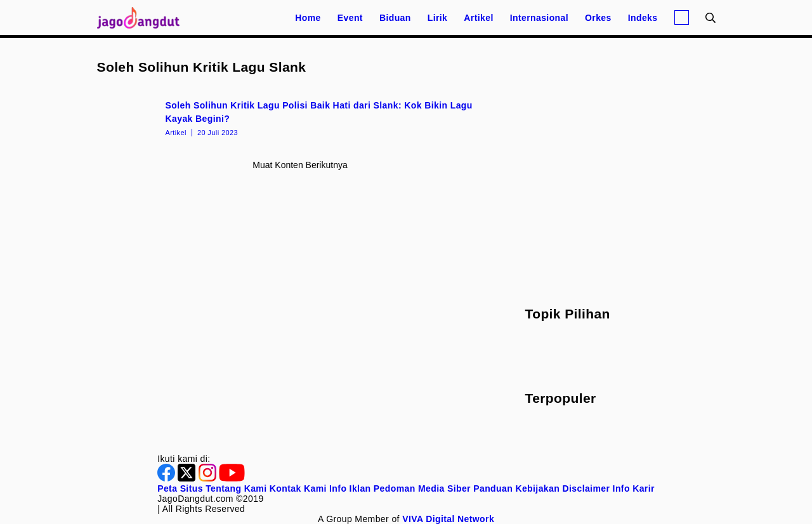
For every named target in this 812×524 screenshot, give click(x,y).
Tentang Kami (236, 488)
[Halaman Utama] (143, 17)
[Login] (682, 17)
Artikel (478, 18)
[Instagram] (209, 478)
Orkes (598, 18)
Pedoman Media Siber (422, 488)
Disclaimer (586, 488)
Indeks (643, 18)
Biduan (395, 18)
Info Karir (634, 488)
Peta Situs (180, 488)
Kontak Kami (298, 488)
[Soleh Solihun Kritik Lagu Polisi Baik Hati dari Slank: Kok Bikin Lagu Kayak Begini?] (300, 117)
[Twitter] (188, 478)
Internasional (539, 18)
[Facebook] (167, 478)
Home (308, 18)
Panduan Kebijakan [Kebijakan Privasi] (516, 488)
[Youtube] (232, 478)
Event (350, 18)
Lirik (438, 18)
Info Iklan (350, 488)
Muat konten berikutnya (300, 165)
